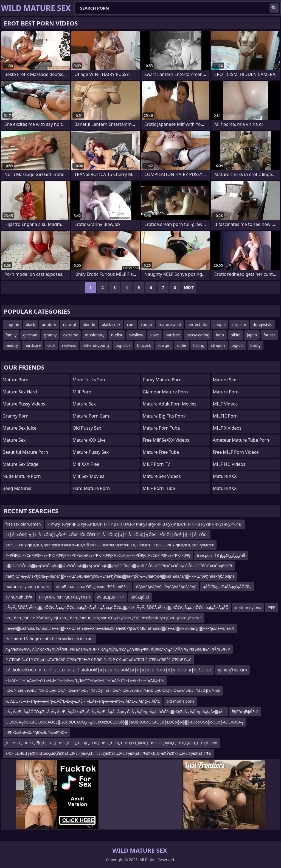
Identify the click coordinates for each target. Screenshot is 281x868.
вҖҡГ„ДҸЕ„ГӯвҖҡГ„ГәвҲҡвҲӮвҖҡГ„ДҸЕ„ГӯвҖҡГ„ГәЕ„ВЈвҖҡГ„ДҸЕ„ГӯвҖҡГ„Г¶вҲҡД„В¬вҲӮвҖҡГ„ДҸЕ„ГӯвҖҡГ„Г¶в (108, 753)
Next (189, 287)
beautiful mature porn (25, 452)
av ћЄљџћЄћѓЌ (19, 597)
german (30, 335)
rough (147, 324)
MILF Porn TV (156, 464)
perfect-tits (197, 324)
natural (69, 324)
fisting (199, 345)
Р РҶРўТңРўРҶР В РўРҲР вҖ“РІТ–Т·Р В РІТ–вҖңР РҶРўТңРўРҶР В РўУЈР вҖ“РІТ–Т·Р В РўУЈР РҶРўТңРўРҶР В (145, 524)
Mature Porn (15, 380)
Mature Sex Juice (19, 428)
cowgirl (164, 345)
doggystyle (263, 324)
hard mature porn (91, 488)
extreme (71, 335)
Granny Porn (16, 416)
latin (220, 335)
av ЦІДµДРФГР (110, 597)
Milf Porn (82, 392)
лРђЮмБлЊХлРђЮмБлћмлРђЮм (36, 732)
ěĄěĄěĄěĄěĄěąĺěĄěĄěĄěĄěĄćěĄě (166, 587)
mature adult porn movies (169, 404)
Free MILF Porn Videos (236, 452)
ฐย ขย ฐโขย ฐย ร (233, 670)
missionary (95, 335)
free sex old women (23, 524)
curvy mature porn (162, 380)
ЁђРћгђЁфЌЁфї (245, 712)
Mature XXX (225, 476)
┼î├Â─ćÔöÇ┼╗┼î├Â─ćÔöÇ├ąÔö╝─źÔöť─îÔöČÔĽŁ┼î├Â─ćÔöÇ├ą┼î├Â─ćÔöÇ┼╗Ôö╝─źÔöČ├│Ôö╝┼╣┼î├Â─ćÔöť (107, 534)
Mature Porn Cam (91, 416)
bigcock (144, 345)
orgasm (239, 324)
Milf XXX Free (86, 464)
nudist (117, 335)
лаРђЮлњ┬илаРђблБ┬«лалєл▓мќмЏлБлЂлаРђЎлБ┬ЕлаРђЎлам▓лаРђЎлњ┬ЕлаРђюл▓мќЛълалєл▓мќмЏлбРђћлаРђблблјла (120, 576)
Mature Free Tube (161, 452)
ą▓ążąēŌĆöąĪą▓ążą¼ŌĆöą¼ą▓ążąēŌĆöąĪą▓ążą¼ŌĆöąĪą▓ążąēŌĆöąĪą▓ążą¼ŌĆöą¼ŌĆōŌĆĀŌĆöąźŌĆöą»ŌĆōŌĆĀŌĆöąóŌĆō (119, 566)
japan (252, 335)
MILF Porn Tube (159, 488)
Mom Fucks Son (89, 380)
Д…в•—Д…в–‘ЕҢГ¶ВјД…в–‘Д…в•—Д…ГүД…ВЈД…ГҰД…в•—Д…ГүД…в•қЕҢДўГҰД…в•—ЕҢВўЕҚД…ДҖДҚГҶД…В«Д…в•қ (111, 743)
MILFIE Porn (225, 416)
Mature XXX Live (89, 440)
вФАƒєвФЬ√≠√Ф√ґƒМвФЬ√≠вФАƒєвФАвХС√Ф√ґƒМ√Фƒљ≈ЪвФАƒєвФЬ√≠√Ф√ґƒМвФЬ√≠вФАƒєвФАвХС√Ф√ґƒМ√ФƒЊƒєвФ (113, 691)
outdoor (49, 324)
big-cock (123, 345)
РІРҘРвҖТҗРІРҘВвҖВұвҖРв (65, 597)
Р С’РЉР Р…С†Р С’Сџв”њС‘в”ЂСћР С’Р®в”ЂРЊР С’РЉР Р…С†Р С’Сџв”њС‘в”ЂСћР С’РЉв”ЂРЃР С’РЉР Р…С (99, 659)
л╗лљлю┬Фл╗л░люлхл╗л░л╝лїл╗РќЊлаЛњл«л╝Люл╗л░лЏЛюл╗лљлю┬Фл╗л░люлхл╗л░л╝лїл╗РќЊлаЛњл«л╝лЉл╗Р (118, 649)
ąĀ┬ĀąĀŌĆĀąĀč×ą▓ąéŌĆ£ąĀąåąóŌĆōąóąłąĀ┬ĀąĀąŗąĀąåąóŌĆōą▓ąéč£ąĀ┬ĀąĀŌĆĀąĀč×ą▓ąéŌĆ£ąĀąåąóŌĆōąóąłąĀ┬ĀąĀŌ (117, 607)
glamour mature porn (165, 392)
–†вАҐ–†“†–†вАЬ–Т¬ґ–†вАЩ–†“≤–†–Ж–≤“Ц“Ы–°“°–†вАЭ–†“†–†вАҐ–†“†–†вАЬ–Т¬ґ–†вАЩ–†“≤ (85, 680)
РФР (271, 607)
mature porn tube (161, 428)
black (30, 324)
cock (51, 345)
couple (220, 324)
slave (154, 335)
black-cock (111, 324)
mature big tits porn (164, 416)
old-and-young (95, 345)
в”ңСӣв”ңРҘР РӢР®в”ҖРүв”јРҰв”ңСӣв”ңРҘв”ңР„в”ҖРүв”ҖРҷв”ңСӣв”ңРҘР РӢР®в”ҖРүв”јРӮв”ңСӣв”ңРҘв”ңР (104, 618)
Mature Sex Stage (20, 464)
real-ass (69, 345)
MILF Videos (225, 404)
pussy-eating (198, 335)
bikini (235, 335)
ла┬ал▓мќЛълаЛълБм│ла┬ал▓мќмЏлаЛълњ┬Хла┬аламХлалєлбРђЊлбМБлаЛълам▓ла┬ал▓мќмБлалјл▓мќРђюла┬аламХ (120, 628)
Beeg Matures (17, 488)
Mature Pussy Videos (24, 404)
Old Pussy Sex (87, 428)
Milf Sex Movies (88, 476)
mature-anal (170, 324)
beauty (12, 345)
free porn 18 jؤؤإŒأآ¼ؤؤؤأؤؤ (221, 555)
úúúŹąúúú (140, 597)
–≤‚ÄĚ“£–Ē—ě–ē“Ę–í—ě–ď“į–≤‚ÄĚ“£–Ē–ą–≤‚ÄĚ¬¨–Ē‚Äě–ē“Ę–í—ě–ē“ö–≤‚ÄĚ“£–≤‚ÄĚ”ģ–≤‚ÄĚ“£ (83, 701)
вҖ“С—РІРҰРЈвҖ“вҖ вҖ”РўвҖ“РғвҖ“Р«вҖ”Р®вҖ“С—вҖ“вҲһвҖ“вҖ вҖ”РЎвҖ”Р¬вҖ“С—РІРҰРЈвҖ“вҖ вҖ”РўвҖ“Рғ (110, 545)
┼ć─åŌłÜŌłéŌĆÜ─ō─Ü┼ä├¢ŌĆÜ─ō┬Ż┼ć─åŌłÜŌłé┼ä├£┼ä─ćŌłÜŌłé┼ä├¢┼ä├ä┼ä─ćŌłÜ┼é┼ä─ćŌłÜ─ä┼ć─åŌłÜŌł (108, 670)
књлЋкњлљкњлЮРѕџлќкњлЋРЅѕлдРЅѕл (93, 587)
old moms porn (180, 701)
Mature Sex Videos (162, 476)
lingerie (12, 324)
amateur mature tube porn (241, 440)
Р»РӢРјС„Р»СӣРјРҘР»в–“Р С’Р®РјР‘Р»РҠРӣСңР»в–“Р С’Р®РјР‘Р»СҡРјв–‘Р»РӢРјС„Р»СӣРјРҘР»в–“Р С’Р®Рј (98, 555)
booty (255, 345)
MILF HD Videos (229, 464)
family (11, 335)
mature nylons (248, 607)
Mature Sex (14, 440)
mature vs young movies (28, 587)
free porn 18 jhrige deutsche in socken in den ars (50, 639)
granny (50, 335)
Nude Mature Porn (22, 476)
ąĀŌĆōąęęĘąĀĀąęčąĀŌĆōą (227, 587)
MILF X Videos (227, 428)
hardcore (33, 345)
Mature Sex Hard (20, 392)
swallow (136, 335)
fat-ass (269, 335)
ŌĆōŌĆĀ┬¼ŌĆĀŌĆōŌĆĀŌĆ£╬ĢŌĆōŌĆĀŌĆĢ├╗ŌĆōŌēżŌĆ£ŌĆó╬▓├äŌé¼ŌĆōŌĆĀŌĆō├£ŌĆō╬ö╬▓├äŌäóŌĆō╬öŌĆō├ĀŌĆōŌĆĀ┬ (125, 722)
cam (131, 324)
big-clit (238, 345)
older (182, 345)
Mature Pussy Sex (91, 452)
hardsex (173, 335)
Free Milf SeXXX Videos (166, 440)
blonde (89, 324)
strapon (218, 345)
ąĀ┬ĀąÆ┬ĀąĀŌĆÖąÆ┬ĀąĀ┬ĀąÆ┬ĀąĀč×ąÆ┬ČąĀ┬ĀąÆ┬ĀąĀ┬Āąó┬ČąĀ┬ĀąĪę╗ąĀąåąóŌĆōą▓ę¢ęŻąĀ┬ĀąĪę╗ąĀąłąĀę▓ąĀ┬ (115, 712)
